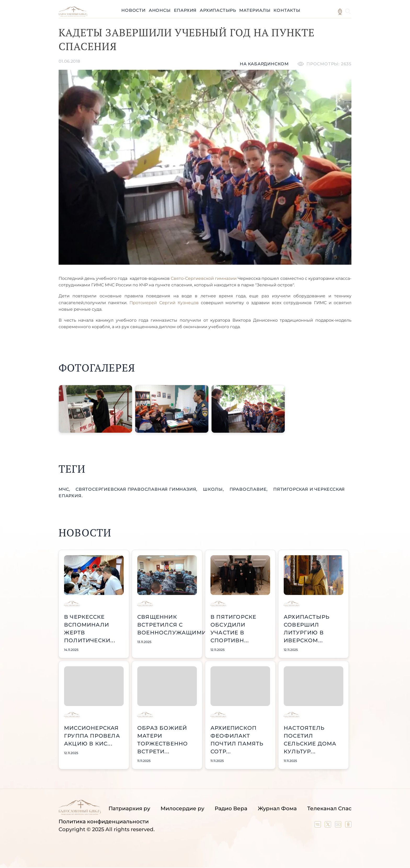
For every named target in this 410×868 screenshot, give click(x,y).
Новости (133, 10)
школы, (214, 489)
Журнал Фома (277, 808)
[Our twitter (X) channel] (329, 826)
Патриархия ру (129, 808)
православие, (249, 489)
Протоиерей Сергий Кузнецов (164, 303)
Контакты (287, 10)
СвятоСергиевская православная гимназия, (137, 489)
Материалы (255, 10)
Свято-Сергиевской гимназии (204, 278)
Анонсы (160, 10)
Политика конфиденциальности (104, 821)
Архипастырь (218, 10)
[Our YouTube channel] (339, 826)
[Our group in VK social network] (318, 826)
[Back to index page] (73, 15)
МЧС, (65, 489)
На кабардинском (264, 64)
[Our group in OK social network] (348, 826)
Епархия (185, 10)
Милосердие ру (182, 808)
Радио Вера (231, 808)
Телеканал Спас (329, 808)
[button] (95, 409)
